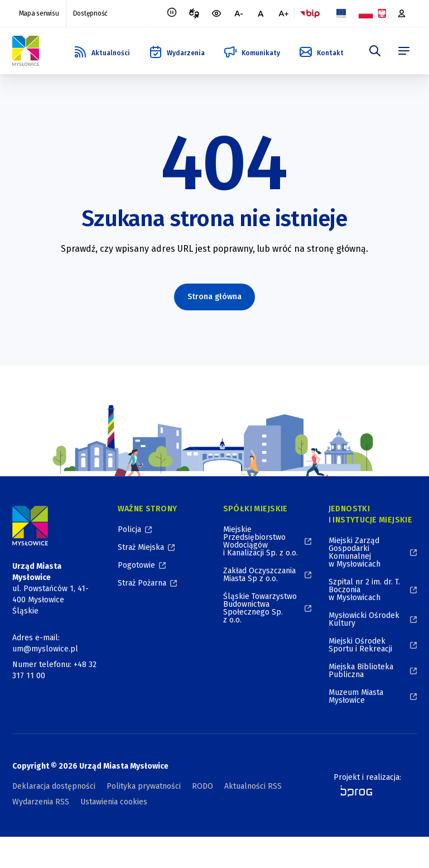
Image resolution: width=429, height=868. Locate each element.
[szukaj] (375, 51)
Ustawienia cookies (114, 802)
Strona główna (214, 297)
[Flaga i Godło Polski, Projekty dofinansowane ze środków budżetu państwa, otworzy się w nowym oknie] (373, 13)
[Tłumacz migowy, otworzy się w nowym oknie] (194, 13)
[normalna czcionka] (261, 13)
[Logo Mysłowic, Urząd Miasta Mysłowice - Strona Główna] (26, 51)
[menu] (404, 51)
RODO (203, 786)
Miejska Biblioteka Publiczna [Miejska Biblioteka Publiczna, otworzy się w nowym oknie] (361, 671)
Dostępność (91, 13)
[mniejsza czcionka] (239, 13)
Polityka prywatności (144, 786)
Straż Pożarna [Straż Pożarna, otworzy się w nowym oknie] (142, 583)
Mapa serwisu (39, 13)
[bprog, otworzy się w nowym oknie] (353, 791)
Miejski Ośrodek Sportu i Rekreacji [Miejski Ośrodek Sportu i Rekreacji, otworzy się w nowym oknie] (360, 645)
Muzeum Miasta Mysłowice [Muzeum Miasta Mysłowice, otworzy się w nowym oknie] (356, 696)
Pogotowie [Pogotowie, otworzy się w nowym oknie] (136, 565)
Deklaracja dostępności (54, 786)
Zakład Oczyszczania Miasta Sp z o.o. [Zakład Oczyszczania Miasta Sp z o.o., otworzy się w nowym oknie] (259, 575)
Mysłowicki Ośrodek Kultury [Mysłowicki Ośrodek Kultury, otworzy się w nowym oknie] (364, 619)
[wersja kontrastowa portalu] (216, 13)
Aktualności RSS (253, 786)
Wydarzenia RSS (41, 802)
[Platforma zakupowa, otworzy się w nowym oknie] (403, 13)
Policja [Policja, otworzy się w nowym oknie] (129, 529)
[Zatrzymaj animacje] (172, 13)
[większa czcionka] (283, 13)
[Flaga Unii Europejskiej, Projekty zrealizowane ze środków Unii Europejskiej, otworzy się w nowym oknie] (341, 13)
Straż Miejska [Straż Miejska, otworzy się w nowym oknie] (141, 547)
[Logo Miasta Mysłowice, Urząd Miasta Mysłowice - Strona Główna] (30, 526)
